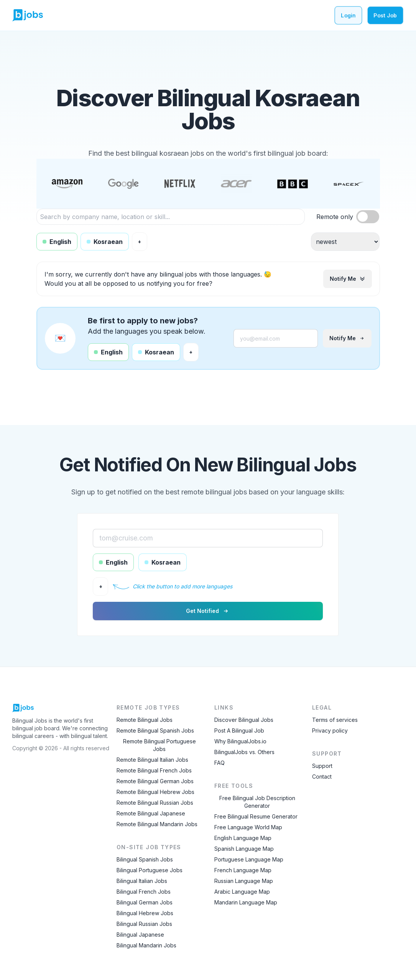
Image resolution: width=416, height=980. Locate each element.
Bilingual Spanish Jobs (145, 859)
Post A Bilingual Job (239, 730)
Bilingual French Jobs (144, 892)
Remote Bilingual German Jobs (155, 781)
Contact (322, 777)
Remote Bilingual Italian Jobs (152, 760)
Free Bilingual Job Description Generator (257, 802)
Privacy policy (330, 730)
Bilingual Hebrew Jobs (145, 913)
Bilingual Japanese (140, 935)
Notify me (348, 279)
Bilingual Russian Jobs (144, 924)
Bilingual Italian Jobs (142, 881)
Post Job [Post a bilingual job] (385, 15)
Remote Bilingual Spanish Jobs (155, 730)
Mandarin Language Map (246, 902)
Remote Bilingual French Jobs (154, 770)
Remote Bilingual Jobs (145, 720)
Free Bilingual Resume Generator (256, 816)
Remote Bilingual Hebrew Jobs (155, 792)
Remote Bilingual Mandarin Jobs (157, 824)
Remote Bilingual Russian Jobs (155, 803)
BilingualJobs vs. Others (244, 752)
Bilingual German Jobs (145, 902)
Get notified (208, 611)
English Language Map (243, 838)
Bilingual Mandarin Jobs (146, 945)
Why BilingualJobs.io (240, 741)
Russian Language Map (244, 881)
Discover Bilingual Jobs (244, 720)
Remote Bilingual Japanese (151, 813)
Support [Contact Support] (322, 766)
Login (348, 15)
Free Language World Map (248, 827)
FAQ (220, 763)
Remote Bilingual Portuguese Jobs (159, 745)
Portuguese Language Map (249, 859)
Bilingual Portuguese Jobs (150, 870)
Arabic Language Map (242, 892)
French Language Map (243, 870)
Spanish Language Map (244, 849)
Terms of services (335, 720)
